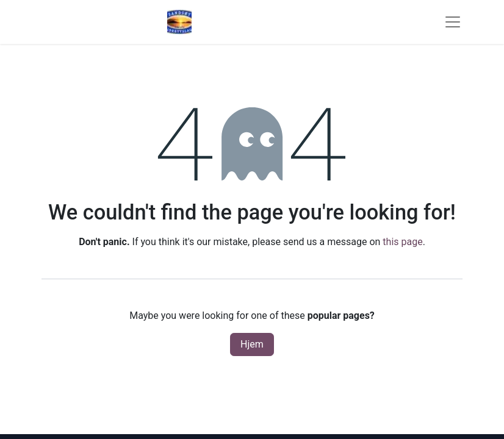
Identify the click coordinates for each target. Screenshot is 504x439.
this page (402, 242)
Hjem (252, 344)
